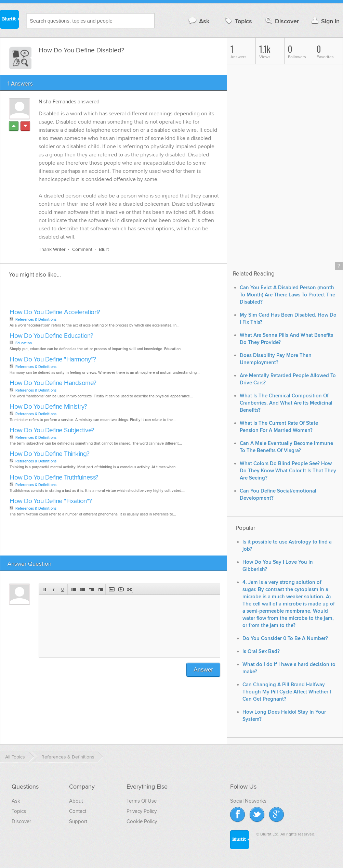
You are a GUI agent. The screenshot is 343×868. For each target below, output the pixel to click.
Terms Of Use (142, 801)
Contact (78, 811)
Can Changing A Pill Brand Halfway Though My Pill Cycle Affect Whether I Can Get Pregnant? (287, 692)
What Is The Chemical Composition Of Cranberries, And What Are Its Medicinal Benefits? (286, 403)
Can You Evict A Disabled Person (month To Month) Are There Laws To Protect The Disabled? (287, 295)
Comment (82, 249)
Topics (238, 21)
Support (78, 821)
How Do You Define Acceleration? (55, 312)
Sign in (325, 21)
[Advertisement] (87, 295)
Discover (282, 21)
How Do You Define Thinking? (50, 454)
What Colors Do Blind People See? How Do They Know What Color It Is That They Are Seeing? (288, 471)
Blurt (104, 249)
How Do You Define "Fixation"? (51, 501)
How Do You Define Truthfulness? (54, 478)
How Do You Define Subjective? (52, 430)
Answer (203, 670)
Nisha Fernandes (57, 102)
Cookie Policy (142, 821)
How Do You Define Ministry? (48, 407)
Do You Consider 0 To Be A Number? (285, 639)
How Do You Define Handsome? (53, 383)
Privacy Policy (142, 811)
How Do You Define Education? (51, 336)
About (76, 801)
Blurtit (10, 20)
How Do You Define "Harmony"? (53, 360)
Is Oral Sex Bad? (261, 652)
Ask (199, 21)
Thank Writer (52, 249)
